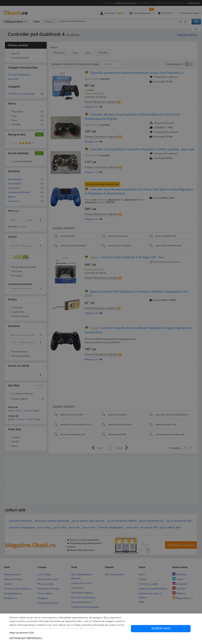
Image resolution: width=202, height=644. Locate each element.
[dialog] (101, 322)
